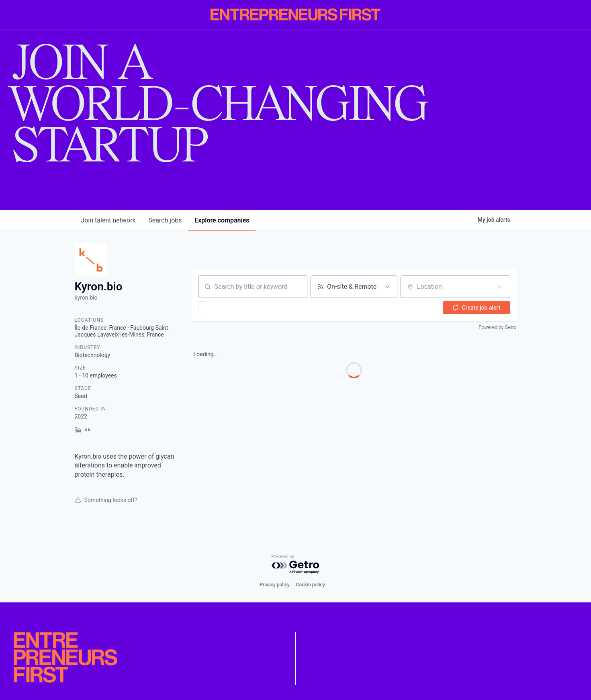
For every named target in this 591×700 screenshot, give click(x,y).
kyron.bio (86, 298)
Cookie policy (311, 585)
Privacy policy (274, 585)
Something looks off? (106, 500)
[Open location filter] (500, 287)
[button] (225, 308)
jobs (165, 220)
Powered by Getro (497, 327)
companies (222, 220)
